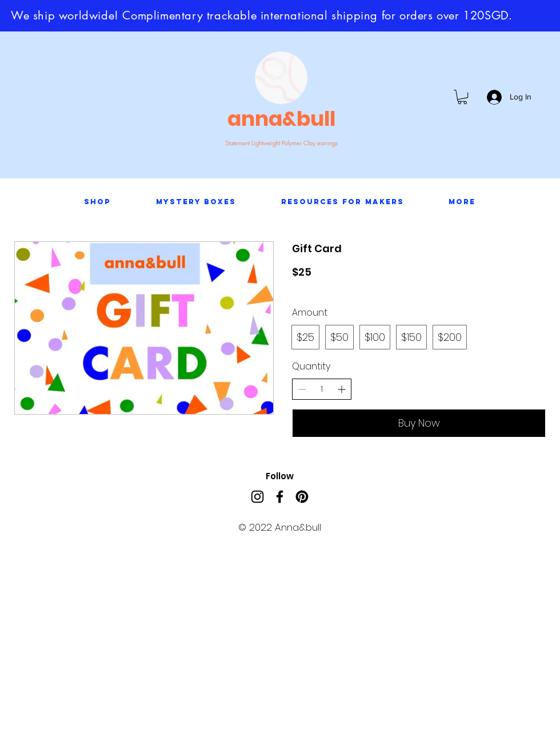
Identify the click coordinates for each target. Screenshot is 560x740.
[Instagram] (257, 497)
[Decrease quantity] (302, 389)
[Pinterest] (302, 497)
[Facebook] (280, 497)
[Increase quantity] (341, 389)
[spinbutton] (322, 389)
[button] (462, 97)
